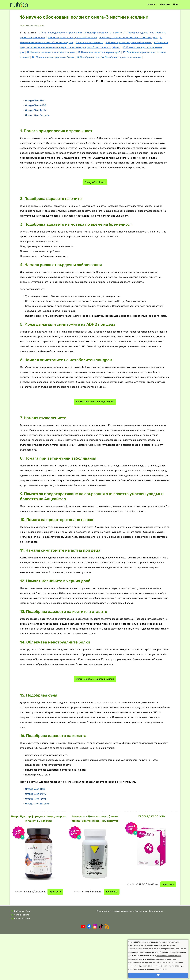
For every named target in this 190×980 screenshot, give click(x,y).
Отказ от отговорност (32, 25)
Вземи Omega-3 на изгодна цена (95, 448)
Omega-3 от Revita (36, 156)
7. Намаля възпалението (89, 42)
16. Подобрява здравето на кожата (121, 57)
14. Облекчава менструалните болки (53, 57)
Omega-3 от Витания (37, 161)
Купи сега (55, 938)
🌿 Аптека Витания (21, 965)
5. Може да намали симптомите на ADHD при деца (128, 38)
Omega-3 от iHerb (35, 147)
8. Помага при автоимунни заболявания (129, 42)
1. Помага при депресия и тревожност (60, 33)
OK (158, 975)
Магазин (165, 4)
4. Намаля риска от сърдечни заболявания (72, 38)
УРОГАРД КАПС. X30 (151, 863)
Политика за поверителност (169, 956)
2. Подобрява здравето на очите (103, 33)
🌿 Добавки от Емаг (21, 957)
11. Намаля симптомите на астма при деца (51, 52)
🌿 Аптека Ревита (20, 961)
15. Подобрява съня (88, 57)
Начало (152, 4)
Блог (176, 4)
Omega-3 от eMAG (36, 152)
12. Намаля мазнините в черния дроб (99, 52)
